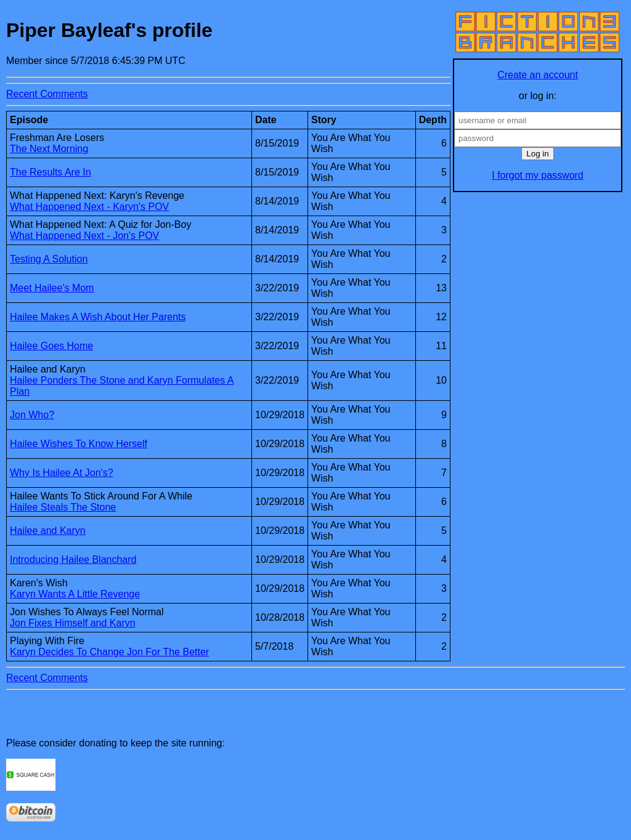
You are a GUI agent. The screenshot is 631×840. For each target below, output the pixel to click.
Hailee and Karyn (48, 531)
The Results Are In (51, 172)
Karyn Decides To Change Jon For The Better (109, 652)
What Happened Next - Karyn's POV (89, 207)
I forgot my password (538, 175)
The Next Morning (49, 149)
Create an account (538, 75)
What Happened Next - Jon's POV (84, 236)
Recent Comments (47, 94)
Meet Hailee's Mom (52, 288)
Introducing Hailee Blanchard (73, 559)
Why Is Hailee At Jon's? (62, 473)
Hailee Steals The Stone (63, 507)
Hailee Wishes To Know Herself (79, 444)
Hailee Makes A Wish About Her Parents (98, 317)
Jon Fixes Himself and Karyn (73, 623)
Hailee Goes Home (51, 346)
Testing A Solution (49, 259)
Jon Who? (32, 415)
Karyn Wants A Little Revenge (75, 594)
